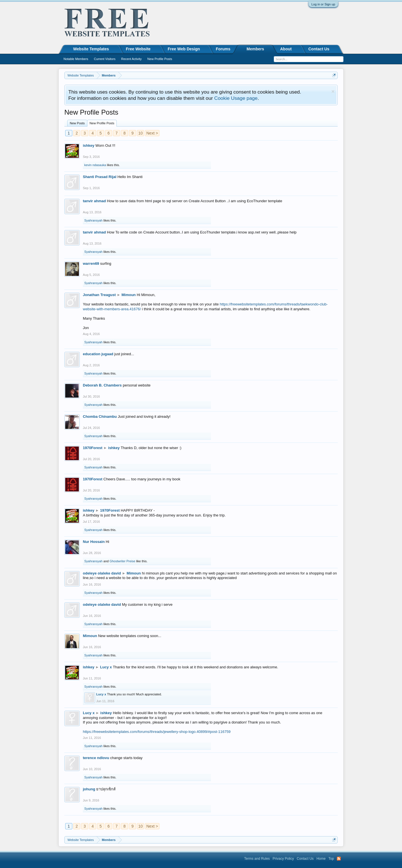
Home (321, 859)
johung (89, 789)
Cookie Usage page (236, 98)
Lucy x (106, 667)
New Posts (77, 123)
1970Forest (93, 448)
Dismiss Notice (333, 91)
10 (141, 133)
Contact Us (319, 49)
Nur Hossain (94, 542)
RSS (339, 859)
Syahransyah (93, 220)
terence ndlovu (96, 758)
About (286, 49)
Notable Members (76, 59)
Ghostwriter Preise (122, 561)
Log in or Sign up (323, 4)
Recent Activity (131, 59)
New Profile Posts (102, 123)
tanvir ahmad (94, 201)
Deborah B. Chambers (102, 385)
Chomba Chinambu (100, 417)
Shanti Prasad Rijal (100, 177)
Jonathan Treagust (99, 295)
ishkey (89, 145)
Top (331, 859)
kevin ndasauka (95, 165)
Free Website (138, 49)
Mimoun (129, 295)
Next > (152, 133)
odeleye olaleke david (102, 573)
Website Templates (91, 49)
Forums (223, 49)
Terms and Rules (257, 859)
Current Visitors (105, 59)
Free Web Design (184, 49)
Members (255, 49)
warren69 (91, 263)
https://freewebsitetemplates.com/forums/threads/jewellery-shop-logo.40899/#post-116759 (157, 732)
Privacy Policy (283, 859)
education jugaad (98, 354)
